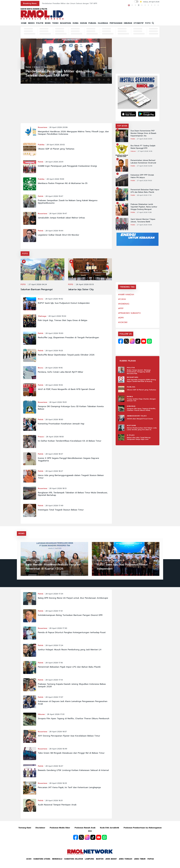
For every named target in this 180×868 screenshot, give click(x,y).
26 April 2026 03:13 (85, 284)
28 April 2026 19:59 (55, 179)
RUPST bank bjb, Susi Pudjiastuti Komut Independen (64, 303)
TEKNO (55, 23)
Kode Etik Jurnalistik (110, 828)
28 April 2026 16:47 (54, 766)
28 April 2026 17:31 (54, 611)
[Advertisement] (66, 104)
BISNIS (48, 23)
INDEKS (31, 23)
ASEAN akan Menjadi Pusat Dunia (140, 419)
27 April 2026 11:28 (144, 212)
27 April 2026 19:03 (144, 181)
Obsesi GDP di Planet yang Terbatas (56, 149)
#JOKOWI (123, 322)
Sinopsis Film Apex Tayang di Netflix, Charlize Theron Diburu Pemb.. (141, 409)
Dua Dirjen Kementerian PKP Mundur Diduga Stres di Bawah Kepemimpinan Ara (143, 133)
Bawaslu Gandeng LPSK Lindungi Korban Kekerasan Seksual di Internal (73, 770)
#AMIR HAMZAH (126, 295)
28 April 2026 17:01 (56, 714)
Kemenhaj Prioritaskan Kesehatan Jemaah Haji (61, 424)
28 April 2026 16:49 (58, 749)
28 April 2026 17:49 (54, 506)
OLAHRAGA (103, 23)
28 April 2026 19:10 (54, 385)
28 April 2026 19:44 (54, 231)
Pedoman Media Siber (60, 828)
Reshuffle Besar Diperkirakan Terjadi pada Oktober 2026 (66, 355)
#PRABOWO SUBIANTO (129, 313)
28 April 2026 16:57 (58, 732)
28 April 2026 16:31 (54, 801)
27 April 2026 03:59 (144, 139)
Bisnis (40, 299)
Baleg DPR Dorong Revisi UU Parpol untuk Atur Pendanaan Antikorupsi (73, 598)
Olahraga (42, 316)
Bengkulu (57, 859)
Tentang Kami (25, 828)
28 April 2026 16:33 (58, 783)
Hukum (133, 151)
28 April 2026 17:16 (144, 195)
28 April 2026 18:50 (54, 420)
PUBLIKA (92, 23)
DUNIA (76, 23)
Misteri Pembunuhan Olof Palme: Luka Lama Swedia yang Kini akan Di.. (142, 429)
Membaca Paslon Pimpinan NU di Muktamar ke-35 (63, 183)
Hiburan (41, 714)
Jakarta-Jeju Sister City (81, 289)
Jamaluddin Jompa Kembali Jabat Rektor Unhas (61, 218)
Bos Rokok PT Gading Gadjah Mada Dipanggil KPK (143, 147)
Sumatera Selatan (74, 859)
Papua (151, 859)
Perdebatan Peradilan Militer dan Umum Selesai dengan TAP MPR (70, 3)
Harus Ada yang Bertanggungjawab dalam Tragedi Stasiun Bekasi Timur (71, 477)
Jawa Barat (111, 859)
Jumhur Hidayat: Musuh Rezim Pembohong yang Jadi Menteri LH (70, 650)
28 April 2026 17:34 (54, 594)
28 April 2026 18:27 (54, 471)
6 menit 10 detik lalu (43, 67)
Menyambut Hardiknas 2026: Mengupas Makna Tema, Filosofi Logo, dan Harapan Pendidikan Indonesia (73, 133)
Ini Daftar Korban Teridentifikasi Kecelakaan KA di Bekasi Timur (70, 441)
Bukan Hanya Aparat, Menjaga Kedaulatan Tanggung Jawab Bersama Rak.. (139, 372)
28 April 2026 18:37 (54, 454)
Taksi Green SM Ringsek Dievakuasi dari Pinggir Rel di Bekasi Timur (71, 753)
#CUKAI (122, 299)
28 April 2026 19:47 (54, 196)
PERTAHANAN (116, 23)
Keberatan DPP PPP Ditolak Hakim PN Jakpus (142, 176)
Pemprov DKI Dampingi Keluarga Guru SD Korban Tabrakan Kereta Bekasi (71, 408)
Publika (41, 145)
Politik (28, 67)
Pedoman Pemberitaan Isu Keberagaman (143, 828)
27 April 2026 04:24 (38, 284)
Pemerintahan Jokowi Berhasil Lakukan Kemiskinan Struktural (143, 162)
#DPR (121, 318)
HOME (24, 23)
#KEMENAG (124, 304)
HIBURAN (128, 23)
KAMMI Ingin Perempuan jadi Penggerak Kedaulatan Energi (67, 166)
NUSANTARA (66, 23)
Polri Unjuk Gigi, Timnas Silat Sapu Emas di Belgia (63, 320)
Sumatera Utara (42, 859)
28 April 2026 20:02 (56, 145)
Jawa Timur (140, 859)
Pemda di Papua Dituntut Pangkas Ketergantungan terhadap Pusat (72, 632)
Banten (100, 859)
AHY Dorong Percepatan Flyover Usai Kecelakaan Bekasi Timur (69, 736)
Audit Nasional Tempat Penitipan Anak (57, 805)
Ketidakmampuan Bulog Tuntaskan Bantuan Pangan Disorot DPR (70, 615)
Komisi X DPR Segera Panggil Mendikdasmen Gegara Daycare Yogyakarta (68, 459)
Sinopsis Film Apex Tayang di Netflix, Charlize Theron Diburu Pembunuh (74, 719)
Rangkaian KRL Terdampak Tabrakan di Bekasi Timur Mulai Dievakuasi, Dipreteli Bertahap (73, 494)
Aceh (29, 859)
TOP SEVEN (122, 126)
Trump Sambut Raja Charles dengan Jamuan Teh (141, 400)
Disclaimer (40, 828)
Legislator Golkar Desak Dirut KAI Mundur (58, 235)
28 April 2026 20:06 (58, 127)
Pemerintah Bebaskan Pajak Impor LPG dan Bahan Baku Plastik (145, 191)
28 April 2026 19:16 (54, 368)
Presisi (41, 437)
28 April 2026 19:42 (54, 299)
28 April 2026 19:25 (54, 351)
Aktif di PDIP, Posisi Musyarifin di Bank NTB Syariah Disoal (66, 389)
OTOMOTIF (139, 23)
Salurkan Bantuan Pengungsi (37, 289)
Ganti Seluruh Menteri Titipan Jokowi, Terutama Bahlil (143, 221)
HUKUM (83, 23)
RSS (90, 831)
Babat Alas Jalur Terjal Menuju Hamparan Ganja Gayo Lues (139, 438)
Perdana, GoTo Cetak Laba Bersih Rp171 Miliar (60, 372)
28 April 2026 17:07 (54, 697)
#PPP (121, 308)
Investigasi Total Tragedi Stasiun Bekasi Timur (61, 510)
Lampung (89, 859)
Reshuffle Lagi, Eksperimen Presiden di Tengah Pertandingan (68, 338)
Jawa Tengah (125, 859)
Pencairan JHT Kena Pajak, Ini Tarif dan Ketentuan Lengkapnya (69, 787)
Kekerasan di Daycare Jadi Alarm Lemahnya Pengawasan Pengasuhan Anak (73, 703)
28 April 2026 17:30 (58, 628)
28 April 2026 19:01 (58, 402)
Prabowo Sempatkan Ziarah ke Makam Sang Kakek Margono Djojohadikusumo (68, 202)
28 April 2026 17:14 (54, 680)
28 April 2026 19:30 (54, 333)
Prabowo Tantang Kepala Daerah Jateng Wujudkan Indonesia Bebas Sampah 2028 (72, 685)
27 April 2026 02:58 (145, 166)
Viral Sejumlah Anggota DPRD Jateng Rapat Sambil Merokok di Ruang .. (141, 381)
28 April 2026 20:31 (42, 560)
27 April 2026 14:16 (145, 151)
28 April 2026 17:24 (54, 645)
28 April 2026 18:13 (58, 488)
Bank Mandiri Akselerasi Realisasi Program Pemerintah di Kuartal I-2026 (53, 567)
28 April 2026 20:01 (54, 162)
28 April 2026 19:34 (57, 316)
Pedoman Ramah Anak (85, 828)
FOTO (148, 23)
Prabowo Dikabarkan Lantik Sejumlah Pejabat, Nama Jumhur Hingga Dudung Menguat (144, 207)
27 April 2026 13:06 (144, 225)
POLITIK (40, 23)
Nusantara (42, 127)
